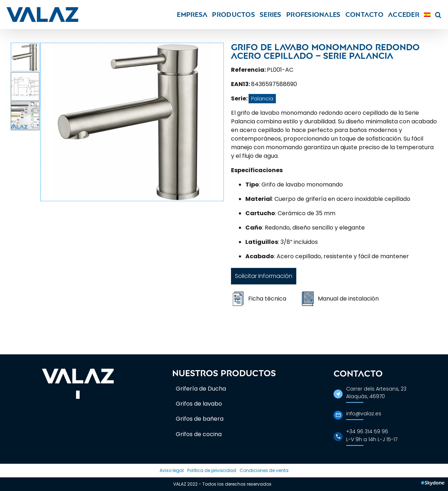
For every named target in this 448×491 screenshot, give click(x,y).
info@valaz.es (364, 414)
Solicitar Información (264, 276)
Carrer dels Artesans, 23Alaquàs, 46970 (376, 393)
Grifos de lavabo (199, 404)
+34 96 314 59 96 (367, 431)
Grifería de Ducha (201, 389)
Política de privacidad (212, 470)
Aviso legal (172, 470)
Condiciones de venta (264, 470)
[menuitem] (427, 15)
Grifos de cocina (199, 434)
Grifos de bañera (200, 419)
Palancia (262, 99)
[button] (438, 15)
